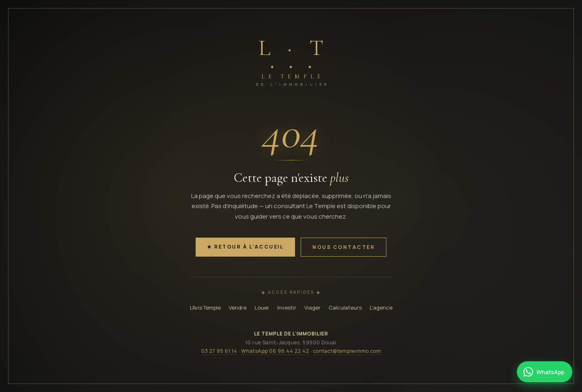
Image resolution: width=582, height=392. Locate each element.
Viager (312, 308)
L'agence (381, 308)
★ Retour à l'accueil (245, 247)
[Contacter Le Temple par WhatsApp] (545, 372)
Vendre (238, 308)
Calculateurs (345, 308)
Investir (287, 308)
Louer (262, 308)
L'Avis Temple (205, 308)
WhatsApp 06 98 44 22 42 (275, 351)
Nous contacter (344, 247)
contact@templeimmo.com (347, 351)
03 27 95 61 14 (219, 351)
